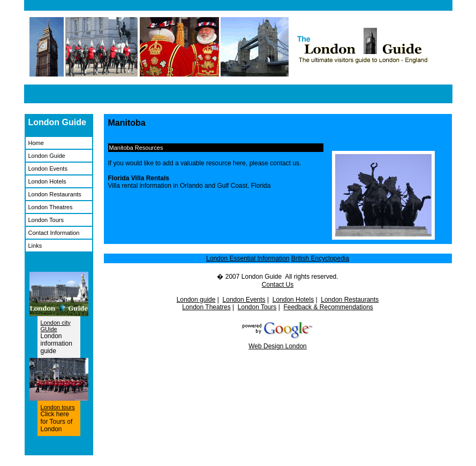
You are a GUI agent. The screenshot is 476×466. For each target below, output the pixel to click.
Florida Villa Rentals (139, 178)
